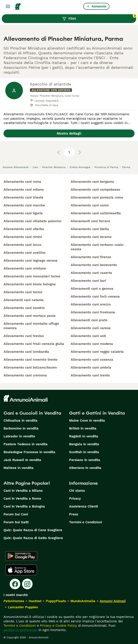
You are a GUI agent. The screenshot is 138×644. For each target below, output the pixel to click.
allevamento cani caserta (91, 273)
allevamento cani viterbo (24, 229)
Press (74, 514)
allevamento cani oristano (25, 268)
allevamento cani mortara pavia (29, 316)
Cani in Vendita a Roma (22, 499)
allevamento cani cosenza (92, 360)
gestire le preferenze (20, 630)
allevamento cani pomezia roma (97, 197)
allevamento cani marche (24, 205)
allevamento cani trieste (23, 197)
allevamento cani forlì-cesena (95, 296)
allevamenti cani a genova (92, 289)
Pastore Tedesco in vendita (26, 444)
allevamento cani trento (90, 375)
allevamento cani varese (91, 328)
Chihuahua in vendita (20, 420)
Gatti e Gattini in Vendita (97, 413)
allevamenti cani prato (89, 320)
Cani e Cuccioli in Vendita (32, 413)
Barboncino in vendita (21, 428)
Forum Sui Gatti (16, 522)
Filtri (99, 18)
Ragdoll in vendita (84, 436)
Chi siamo (77, 491)
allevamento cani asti (88, 336)
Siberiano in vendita (85, 468)
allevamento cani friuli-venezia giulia (34, 344)
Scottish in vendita (84, 452)
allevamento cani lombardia (26, 352)
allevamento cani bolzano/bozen (30, 367)
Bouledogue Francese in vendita (29, 452)
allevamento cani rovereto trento (30, 360)
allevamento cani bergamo (92, 182)
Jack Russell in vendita (22, 460)
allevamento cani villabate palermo (32, 221)
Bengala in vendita (84, 444)
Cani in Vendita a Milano (23, 491)
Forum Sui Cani (16, 514)
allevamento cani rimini (23, 237)
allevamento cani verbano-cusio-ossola (98, 247)
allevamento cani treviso (24, 336)
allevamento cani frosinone (93, 312)
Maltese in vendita (18, 468)
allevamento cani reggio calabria (97, 352)
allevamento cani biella (90, 229)
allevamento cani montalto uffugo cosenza (31, 326)
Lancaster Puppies (23, 607)
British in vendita (83, 428)
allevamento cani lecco (22, 245)
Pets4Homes (14, 601)
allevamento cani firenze (91, 257)
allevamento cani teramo (91, 237)
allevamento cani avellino (25, 253)
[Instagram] (27, 584)
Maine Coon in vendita (87, 420)
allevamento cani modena (92, 344)
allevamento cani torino (23, 292)
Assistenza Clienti (84, 506)
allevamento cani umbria (91, 367)
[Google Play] (21, 556)
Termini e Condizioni (86, 522)
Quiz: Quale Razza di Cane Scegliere (33, 530)
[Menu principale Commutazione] (8, 6)
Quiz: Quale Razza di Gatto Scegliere (33, 538)
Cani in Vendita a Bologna (24, 506)
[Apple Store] (21, 570)
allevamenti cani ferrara (90, 221)
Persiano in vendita (85, 460)
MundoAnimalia (83, 601)
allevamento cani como (90, 205)
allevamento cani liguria (23, 213)
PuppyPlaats (56, 601)
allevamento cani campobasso (95, 190)
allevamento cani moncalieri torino (32, 276)
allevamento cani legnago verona (30, 261)
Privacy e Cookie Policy (58, 626)
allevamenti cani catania (24, 300)
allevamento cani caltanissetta (96, 213)
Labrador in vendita (19, 436)
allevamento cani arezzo (91, 304)
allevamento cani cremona (25, 375)
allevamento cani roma (22, 182)
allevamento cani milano (24, 190)
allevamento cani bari (88, 281)
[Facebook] (15, 584)
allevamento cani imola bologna (30, 284)
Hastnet (35, 601)
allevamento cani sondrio (24, 308)
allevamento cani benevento (94, 265)
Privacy (75, 499)
